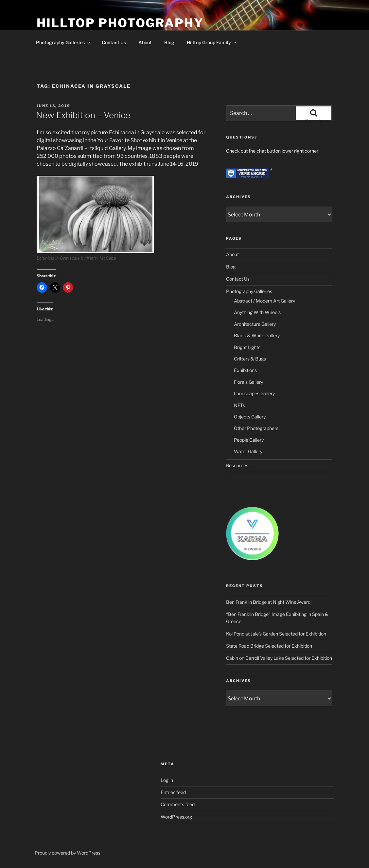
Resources (237, 465)
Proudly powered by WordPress (68, 853)
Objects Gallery (250, 417)
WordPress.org (176, 817)
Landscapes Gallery (254, 393)
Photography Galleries (63, 42)
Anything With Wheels (257, 312)
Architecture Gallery (255, 324)
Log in (167, 780)
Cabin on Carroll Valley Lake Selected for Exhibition (279, 658)
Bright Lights (247, 347)
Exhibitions (245, 370)
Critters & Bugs (250, 359)
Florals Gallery (248, 382)
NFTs (239, 405)
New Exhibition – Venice (83, 115)
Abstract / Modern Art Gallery (264, 301)
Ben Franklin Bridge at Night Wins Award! (269, 602)
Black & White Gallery (257, 335)
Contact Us (114, 42)
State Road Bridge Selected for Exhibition (269, 646)
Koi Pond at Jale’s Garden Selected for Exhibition (276, 634)
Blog (169, 42)
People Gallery (249, 440)
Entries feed (173, 792)
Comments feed (178, 804)
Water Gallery (248, 451)
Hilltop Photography (120, 23)
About (145, 42)
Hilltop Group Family (212, 42)
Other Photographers (256, 428)
